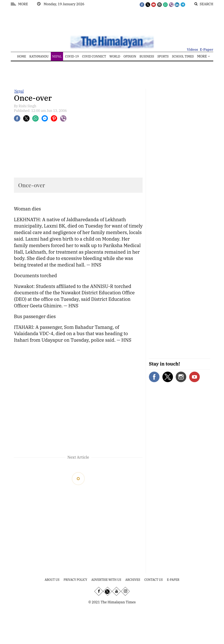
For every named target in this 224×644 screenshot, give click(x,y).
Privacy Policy (76, 580)
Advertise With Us (106, 580)
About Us (52, 580)
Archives (133, 580)
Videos (192, 50)
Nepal (19, 91)
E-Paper (206, 50)
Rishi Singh (28, 106)
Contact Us (153, 580)
